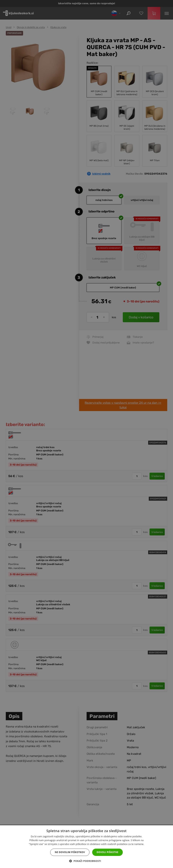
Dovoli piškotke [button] (107, 852)
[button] (86, 861)
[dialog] (86, 434)
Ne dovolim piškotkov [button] (70, 852)
